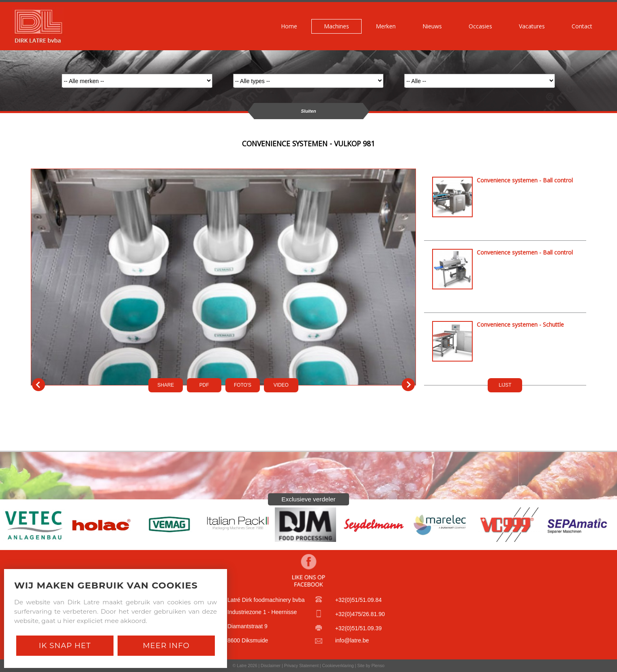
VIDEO (281, 385)
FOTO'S (243, 385)
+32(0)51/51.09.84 (359, 600)
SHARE (166, 385)
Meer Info (166, 645)
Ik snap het (65, 645)
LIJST (505, 385)
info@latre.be (352, 640)
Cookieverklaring (338, 666)
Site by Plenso (371, 666)
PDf (204, 385)
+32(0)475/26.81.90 (360, 614)
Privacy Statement (301, 666)
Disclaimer (271, 666)
